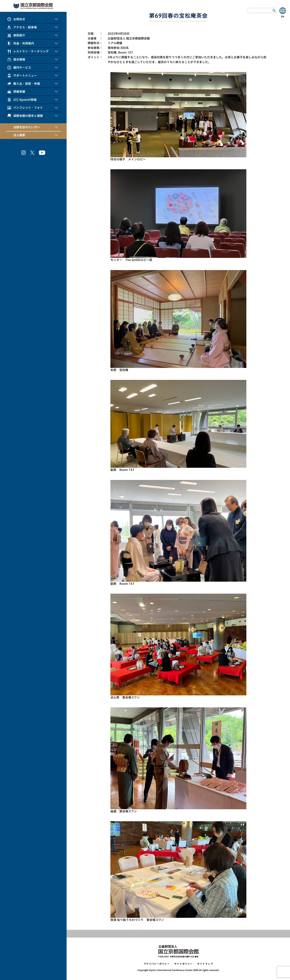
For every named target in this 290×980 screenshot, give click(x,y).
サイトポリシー (183, 964)
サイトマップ (205, 964)
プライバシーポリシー (157, 964)
